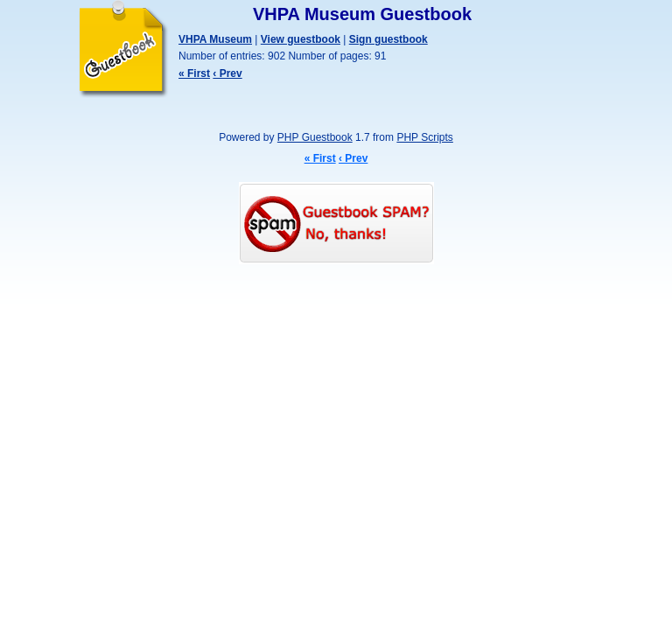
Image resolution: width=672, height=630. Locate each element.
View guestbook (301, 39)
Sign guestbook (388, 39)
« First (194, 73)
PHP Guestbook (315, 137)
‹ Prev (227, 73)
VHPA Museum (215, 39)
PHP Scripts (424, 137)
